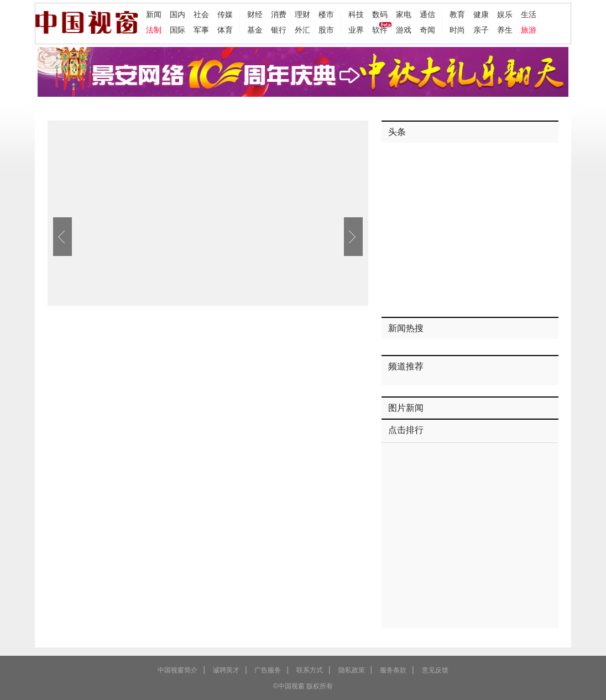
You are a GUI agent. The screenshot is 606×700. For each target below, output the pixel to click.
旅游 (529, 30)
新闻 (154, 14)
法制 (154, 30)
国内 (177, 14)
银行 (279, 30)
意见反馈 (435, 670)
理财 (302, 14)
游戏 (404, 30)
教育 (457, 14)
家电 (404, 14)
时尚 (457, 30)
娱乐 (505, 14)
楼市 (326, 14)
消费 (279, 14)
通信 (427, 14)
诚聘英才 (226, 670)
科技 (356, 14)
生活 (529, 14)
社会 (201, 14)
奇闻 (427, 30)
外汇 (302, 30)
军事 (201, 30)
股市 (326, 30)
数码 (380, 14)
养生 (505, 30)
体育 (225, 30)
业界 (356, 30)
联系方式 (310, 670)
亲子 (481, 30)
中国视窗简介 (177, 670)
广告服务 (268, 670)
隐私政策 (352, 670)
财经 (255, 14)
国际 (177, 30)
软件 (380, 30)
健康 (481, 14)
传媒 (225, 14)
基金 (255, 30)
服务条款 (393, 670)
